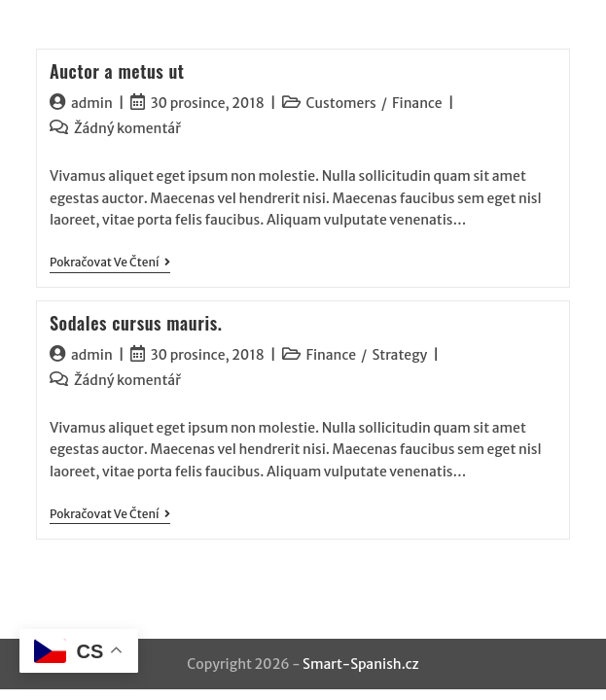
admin (92, 103)
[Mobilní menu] (566, 36)
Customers (341, 103)
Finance (417, 103)
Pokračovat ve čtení (110, 262)
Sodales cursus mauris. (136, 323)
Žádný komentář (127, 128)
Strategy (399, 355)
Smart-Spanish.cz (361, 664)
